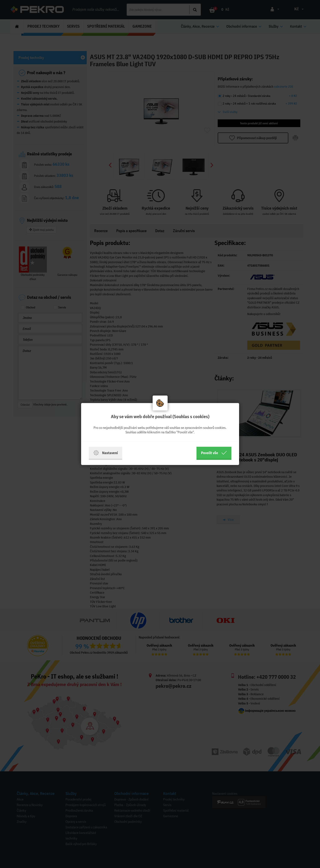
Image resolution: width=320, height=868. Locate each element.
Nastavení (106, 453)
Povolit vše (214, 453)
